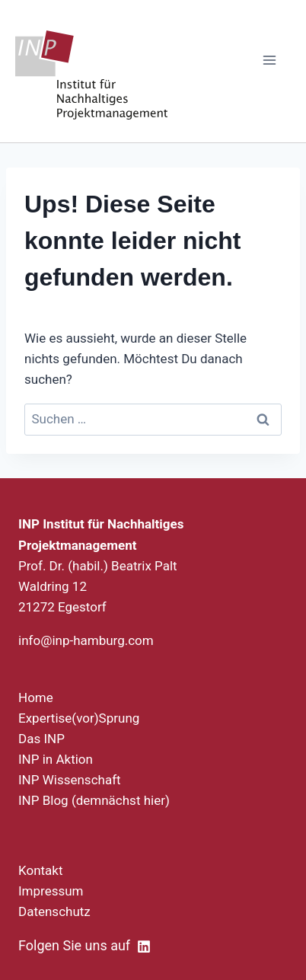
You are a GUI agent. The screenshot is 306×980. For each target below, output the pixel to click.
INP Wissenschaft (70, 780)
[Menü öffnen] (269, 60)
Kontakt (41, 870)
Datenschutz (54, 911)
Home (36, 697)
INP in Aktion (56, 759)
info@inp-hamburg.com (86, 640)
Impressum (51, 891)
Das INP (41, 739)
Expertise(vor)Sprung (79, 718)
